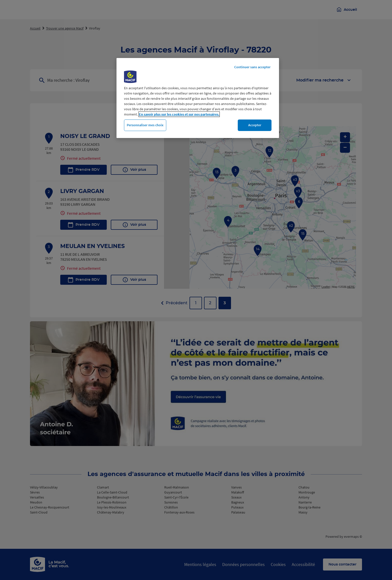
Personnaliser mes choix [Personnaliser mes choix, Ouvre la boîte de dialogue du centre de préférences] (145, 125)
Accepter (255, 125)
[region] (198, 98)
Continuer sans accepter (252, 67)
